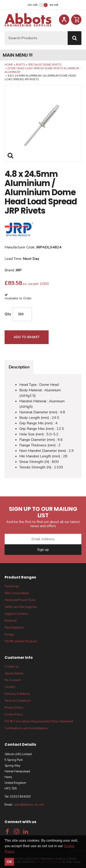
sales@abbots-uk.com (29, 805)
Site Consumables (17, 593)
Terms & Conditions (18, 701)
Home (9, 65)
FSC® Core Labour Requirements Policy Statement (39, 721)
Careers (10, 687)
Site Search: (5, 31)
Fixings (9, 634)
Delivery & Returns (17, 694)
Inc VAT (33, 5)
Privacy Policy (14, 708)
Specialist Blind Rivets (45, 65)
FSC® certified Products (21, 641)
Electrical (11, 621)
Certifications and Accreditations (26, 728)
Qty (8, 314)
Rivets (20, 65)
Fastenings (12, 586)
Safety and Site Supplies (21, 607)
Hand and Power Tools (20, 600)
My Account (12, 680)
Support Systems (16, 614)
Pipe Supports (14, 628)
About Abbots (14, 673)
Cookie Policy (14, 715)
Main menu (18, 55)
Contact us (12, 667)
